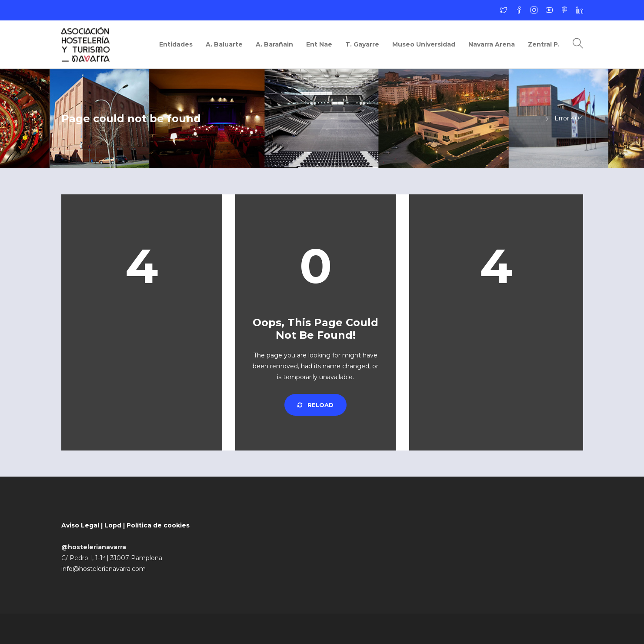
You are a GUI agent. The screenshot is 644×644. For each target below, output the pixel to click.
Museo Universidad (424, 44)
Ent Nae (319, 44)
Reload (315, 405)
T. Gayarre (362, 44)
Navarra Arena (492, 44)
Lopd (113, 525)
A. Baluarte (224, 44)
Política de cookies (158, 525)
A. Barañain (274, 44)
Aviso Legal (80, 525)
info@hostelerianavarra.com (103, 569)
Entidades (176, 44)
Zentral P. (544, 44)
